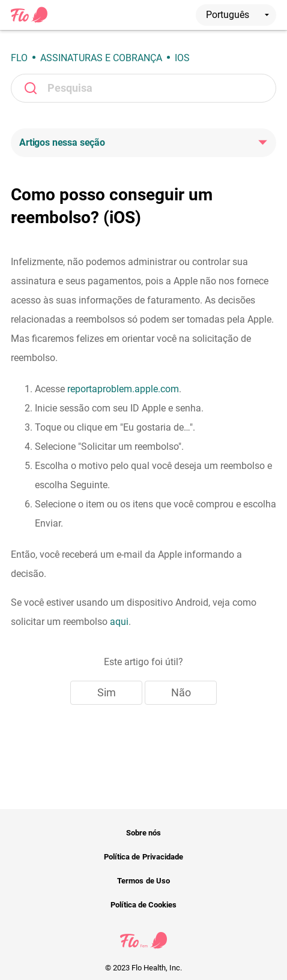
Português (237, 15)
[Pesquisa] (143, 88)
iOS (182, 58)
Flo (19, 58)
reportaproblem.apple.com (123, 389)
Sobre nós (143, 833)
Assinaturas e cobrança (101, 58)
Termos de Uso (143, 881)
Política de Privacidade (143, 857)
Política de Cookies (144, 905)
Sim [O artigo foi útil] (107, 692)
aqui (119, 622)
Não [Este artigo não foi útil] (181, 692)
